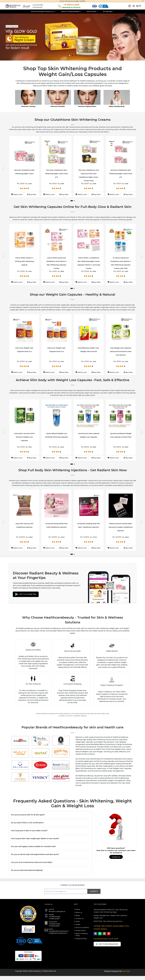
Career (78, 929)
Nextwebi (126, 975)
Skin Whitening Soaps (109, 916)
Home (78, 913)
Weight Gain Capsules (118, 919)
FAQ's (78, 925)
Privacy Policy (81, 935)
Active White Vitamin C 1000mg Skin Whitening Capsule (24, 261)
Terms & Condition (82, 932)
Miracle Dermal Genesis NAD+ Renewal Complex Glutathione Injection (121, 527)
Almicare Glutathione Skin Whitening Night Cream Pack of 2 (121, 174)
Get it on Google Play (26, 594)
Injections (92, 11)
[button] (11, 34)
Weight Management (71, 11)
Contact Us (116, 857)
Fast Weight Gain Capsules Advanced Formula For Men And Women (121, 351)
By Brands (109, 11)
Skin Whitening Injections (113, 925)
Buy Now (32, 194)
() (139, 6)
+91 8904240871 (54, 923)
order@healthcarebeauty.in (59, 935)
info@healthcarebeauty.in (58, 937)
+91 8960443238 (54, 921)
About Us (79, 916)
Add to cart (17, 194)
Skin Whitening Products (43, 11)
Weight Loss (98, 922)
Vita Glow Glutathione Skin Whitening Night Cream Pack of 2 (56, 174)
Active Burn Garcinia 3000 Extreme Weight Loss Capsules (24, 437)
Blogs (78, 919)
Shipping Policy (81, 943)
